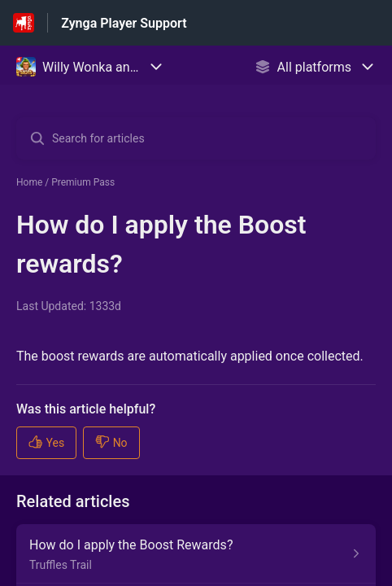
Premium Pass (83, 182)
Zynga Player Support (124, 23)
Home (29, 182)
